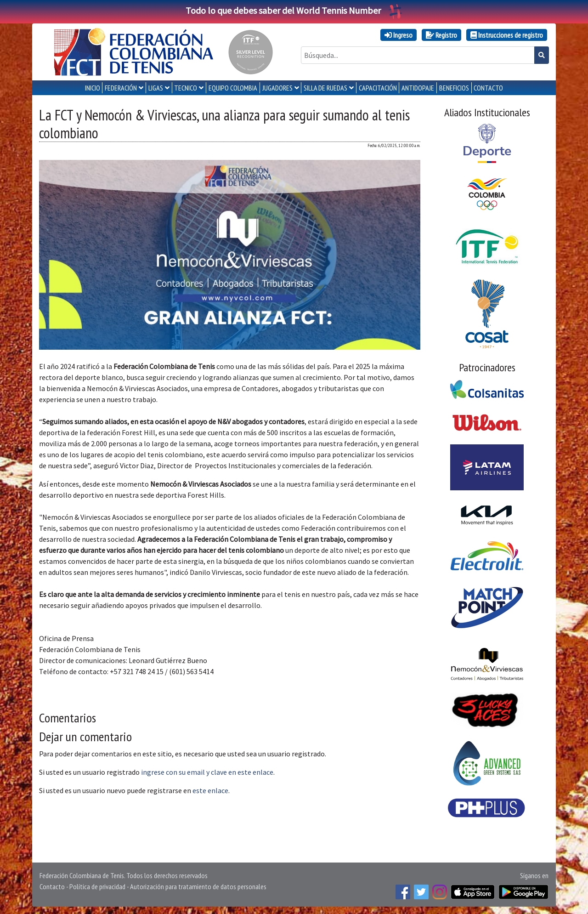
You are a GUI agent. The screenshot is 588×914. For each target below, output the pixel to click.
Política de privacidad (97, 886)
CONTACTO (488, 88)
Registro (441, 35)
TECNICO (186, 88)
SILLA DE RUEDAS (325, 88)
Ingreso (399, 35)
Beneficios (454, 88)
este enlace (210, 790)
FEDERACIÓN (121, 88)
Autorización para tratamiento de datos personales (198, 886)
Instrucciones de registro (507, 35)
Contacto (52, 886)
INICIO (93, 88)
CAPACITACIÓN (378, 88)
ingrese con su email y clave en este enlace (207, 772)
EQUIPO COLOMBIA (233, 88)
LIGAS (156, 88)
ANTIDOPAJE (418, 88)
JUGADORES (277, 88)
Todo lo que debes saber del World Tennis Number (294, 10)
